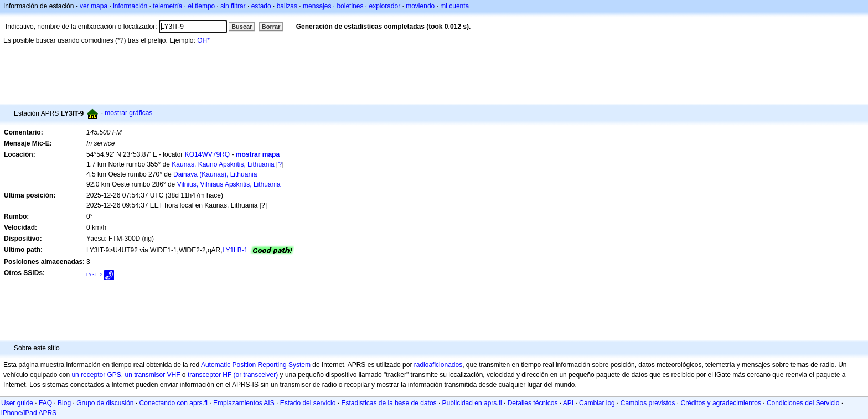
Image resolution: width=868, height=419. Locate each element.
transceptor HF (210, 375)
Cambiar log (597, 403)
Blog (64, 403)
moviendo (420, 6)
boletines (350, 6)
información (130, 6)
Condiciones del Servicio (803, 403)
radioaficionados (438, 365)
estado (261, 6)
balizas (287, 6)
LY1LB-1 (235, 250)
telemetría (167, 6)
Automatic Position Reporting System (256, 365)
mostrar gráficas (128, 113)
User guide (17, 403)
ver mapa (94, 6)
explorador (384, 6)
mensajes (317, 6)
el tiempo (202, 6)
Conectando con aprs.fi (174, 403)
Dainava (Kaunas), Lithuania (215, 174)
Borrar (271, 27)
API (568, 403)
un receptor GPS (96, 375)
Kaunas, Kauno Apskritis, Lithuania (223, 164)
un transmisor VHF (153, 375)
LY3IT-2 (94, 275)
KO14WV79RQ (207, 154)
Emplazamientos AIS (244, 403)
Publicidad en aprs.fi (472, 403)
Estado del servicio (308, 403)
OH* (203, 40)
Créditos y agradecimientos (721, 403)
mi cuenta (454, 6)
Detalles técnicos (533, 403)
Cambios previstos (648, 403)
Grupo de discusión (105, 403)
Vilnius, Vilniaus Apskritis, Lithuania (229, 184)
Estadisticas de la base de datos (389, 403)
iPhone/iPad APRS (29, 413)
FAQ (45, 403)
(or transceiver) (256, 375)
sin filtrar (233, 6)
